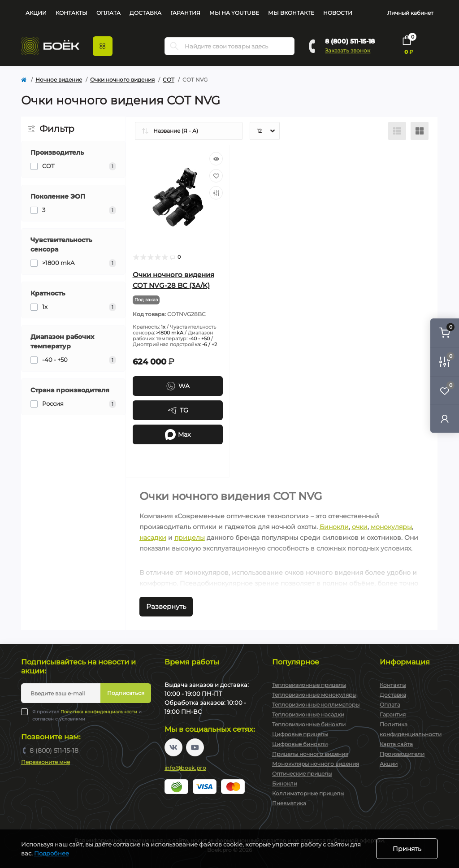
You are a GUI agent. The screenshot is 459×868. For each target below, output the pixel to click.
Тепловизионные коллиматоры (316, 705)
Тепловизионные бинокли (309, 724)
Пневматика (289, 803)
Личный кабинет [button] (410, 13)
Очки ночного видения (122, 80)
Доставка (145, 13)
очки (360, 527)
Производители (402, 754)
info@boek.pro (185, 768)
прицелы (190, 538)
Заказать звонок (348, 50)
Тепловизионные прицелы (309, 685)
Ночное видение (59, 80)
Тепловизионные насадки (308, 714)
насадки (153, 538)
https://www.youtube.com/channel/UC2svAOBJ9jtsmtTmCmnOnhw (195, 747)
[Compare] (216, 193)
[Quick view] (216, 159)
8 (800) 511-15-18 (350, 41)
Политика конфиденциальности (99, 712)
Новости (338, 13)
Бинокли (334, 527)
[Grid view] (420, 131)
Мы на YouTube (234, 13)
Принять (407, 849)
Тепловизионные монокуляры (314, 695)
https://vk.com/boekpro (173, 747)
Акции (36, 13)
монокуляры (391, 527)
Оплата (108, 13)
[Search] (174, 46)
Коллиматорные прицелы (308, 793)
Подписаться (126, 693)
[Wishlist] (216, 176)
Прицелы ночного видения (310, 754)
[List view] (397, 131)
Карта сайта (396, 744)
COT (169, 80)
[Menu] (103, 46)
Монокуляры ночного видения (316, 764)
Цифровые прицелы (300, 734)
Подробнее (52, 853)
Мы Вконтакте (291, 13)
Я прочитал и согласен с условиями (87, 715)
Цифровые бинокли (300, 744)
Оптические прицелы (302, 774)
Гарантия (185, 13)
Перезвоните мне (45, 762)
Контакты (71, 13)
